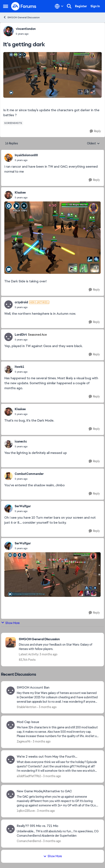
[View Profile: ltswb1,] (8, 369)
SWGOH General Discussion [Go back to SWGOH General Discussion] (21, 17)
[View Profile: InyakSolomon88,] (8, 158)
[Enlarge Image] (52, 75)
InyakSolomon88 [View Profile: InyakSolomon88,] (26, 155)
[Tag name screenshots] (13, 123)
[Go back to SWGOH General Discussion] (59, 639)
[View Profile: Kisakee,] (8, 195)
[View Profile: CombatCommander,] (8, 476)
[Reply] (95, 131)
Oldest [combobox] (93, 144)
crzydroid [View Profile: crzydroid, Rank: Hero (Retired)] (21, 302)
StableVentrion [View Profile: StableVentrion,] (27, 707)
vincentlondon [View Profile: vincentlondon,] (26, 29)
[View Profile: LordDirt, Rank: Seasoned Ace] (8, 337)
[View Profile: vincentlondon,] (8, 31)
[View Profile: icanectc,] (8, 444)
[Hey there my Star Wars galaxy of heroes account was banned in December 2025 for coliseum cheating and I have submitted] (58, 697)
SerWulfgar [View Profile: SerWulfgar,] (23, 506)
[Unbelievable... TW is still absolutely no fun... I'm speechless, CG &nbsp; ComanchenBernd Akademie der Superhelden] (58, 834)
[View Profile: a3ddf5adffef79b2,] (11, 760)
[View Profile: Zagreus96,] (11, 725)
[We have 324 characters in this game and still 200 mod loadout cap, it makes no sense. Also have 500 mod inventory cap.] (58, 732)
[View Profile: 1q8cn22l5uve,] (11, 794)
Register (81, 6)
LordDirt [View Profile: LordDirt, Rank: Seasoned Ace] (21, 335)
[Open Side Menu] (6, 6)
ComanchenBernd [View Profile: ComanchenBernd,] (29, 841)
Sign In (95, 6)
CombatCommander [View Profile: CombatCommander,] (29, 474)
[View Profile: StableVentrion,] (11, 691)
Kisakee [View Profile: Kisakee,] (20, 193)
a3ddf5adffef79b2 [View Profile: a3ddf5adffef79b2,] (29, 776)
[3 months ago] (47, 707)
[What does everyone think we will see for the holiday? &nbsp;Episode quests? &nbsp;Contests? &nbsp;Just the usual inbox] (58, 766)
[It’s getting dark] (26, 160)
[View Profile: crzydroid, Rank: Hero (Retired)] (8, 305)
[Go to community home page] (24, 6)
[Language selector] (59, 6)
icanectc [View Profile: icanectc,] (21, 441)
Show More (10, 623)
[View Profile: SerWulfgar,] (8, 508)
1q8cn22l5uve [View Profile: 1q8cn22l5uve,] (26, 811)
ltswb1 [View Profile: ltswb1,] (19, 367)
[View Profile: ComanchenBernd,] (11, 829)
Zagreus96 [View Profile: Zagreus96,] (24, 741)
